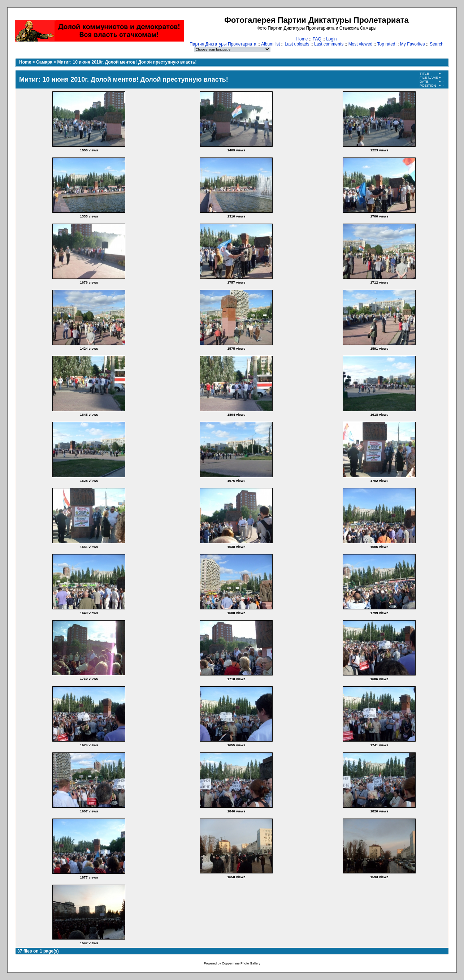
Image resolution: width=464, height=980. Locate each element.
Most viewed (361, 44)
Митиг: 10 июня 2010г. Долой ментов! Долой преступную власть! (127, 62)
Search (437, 44)
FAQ (317, 39)
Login (331, 39)
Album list (270, 44)
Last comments (329, 44)
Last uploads (297, 44)
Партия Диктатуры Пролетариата (223, 44)
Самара (44, 62)
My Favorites (413, 44)
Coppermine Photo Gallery (241, 963)
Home (302, 39)
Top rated (386, 44)
